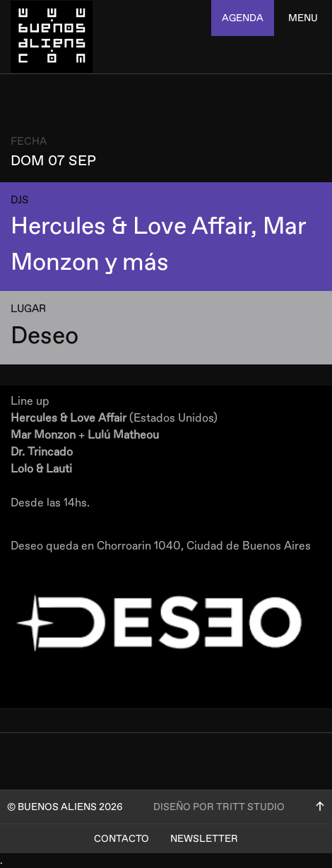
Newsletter (204, 839)
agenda (243, 18)
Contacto (121, 839)
